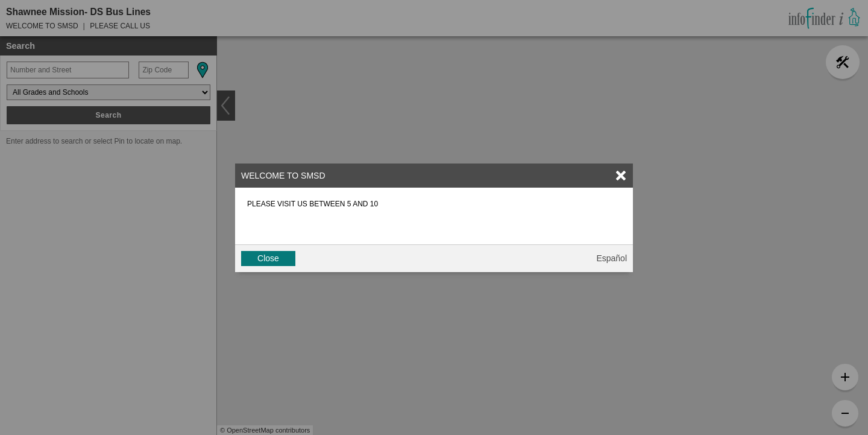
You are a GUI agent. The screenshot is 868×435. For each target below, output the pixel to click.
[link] (621, 176)
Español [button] (612, 258)
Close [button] (268, 258)
